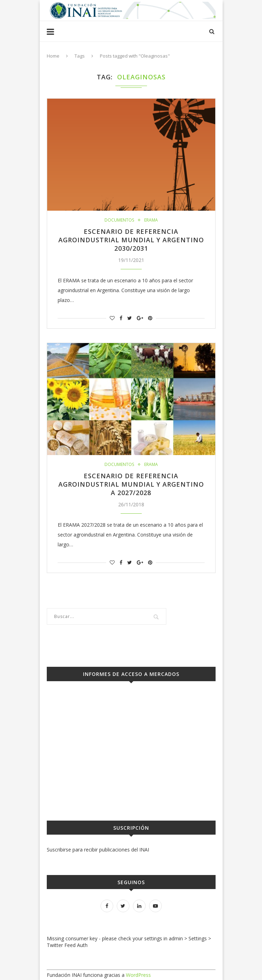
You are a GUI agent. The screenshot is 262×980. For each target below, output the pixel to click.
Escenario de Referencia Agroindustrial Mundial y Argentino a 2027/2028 (131, 484)
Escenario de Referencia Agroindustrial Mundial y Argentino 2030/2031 (131, 240)
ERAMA (151, 220)
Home (53, 56)
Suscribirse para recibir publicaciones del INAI (98, 850)
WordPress (138, 975)
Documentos (119, 220)
